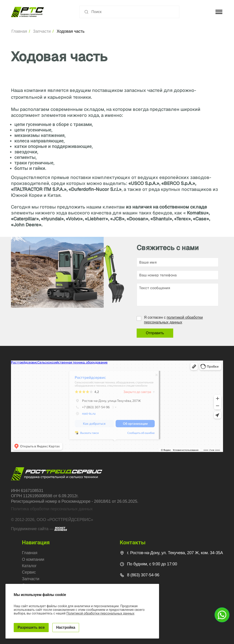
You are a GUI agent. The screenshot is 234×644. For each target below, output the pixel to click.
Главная (19, 31)
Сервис (29, 572)
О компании (33, 559)
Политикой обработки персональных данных (100, 613)
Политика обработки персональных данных (52, 509)
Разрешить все (31, 627)
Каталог (29, 566)
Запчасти (42, 31)
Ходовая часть (71, 31)
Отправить (155, 333)
